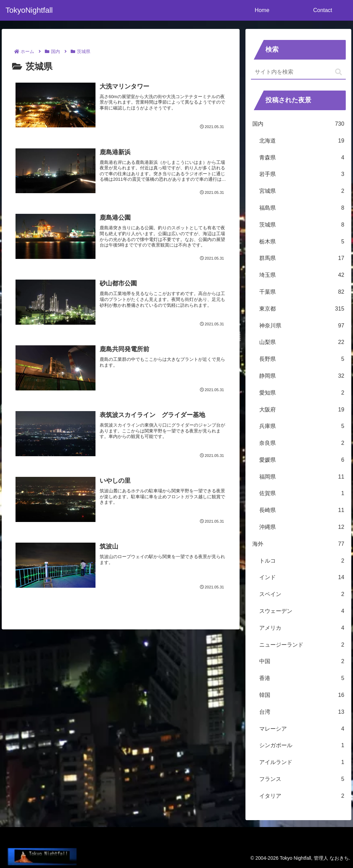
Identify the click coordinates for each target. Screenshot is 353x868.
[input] (298, 72)
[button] (339, 72)
